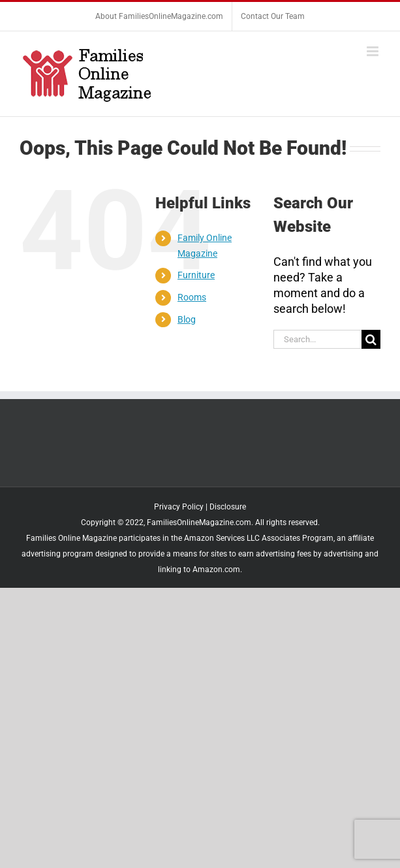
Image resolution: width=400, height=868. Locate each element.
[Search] (371, 339)
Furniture (196, 275)
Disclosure (228, 507)
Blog (187, 319)
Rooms (192, 297)
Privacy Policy (179, 507)
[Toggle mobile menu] (374, 51)
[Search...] (317, 339)
